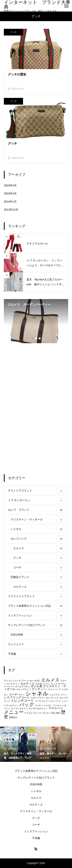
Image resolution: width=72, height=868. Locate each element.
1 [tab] (33, 338)
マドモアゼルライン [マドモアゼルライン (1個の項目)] (38, 708)
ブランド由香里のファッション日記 (36, 771)
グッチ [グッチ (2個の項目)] (36, 689)
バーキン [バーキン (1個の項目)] (39, 705)
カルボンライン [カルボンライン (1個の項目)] (43, 684)
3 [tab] (40, 338)
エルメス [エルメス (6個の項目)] (50, 680)
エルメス (36, 798)
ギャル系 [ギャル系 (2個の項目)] (36, 686)
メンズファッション (36, 831)
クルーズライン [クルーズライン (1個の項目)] (24, 689)
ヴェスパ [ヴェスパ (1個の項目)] (46, 713)
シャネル (36, 791)
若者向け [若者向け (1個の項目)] (13, 717)
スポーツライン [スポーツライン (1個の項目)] (38, 698)
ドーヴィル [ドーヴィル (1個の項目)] (40, 701)
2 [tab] (36, 338)
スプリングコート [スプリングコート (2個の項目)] (18, 698)
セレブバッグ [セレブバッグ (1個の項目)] (52, 698)
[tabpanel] (36, 321)
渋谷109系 (36, 784)
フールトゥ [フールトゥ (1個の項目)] (58, 705)
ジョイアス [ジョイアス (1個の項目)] (54, 695)
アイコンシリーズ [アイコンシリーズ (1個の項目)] (12, 681)
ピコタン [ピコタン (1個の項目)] (48, 705)
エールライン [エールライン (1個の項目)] (13, 684)
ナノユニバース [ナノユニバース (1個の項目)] (53, 701)
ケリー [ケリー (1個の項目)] (44, 689)
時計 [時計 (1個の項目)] (58, 713)
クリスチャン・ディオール (36, 811)
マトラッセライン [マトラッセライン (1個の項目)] (19, 708)
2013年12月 (11, 210)
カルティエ (36, 804)
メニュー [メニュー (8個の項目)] (14, 712)
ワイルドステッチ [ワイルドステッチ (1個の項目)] (33, 713)
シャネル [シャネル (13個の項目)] (37, 693)
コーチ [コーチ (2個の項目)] (13, 694)
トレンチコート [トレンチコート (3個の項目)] (22, 701)
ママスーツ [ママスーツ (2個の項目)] (56, 708)
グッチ (14, 32)
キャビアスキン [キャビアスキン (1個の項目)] (23, 686)
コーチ (36, 825)
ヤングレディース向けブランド (36, 778)
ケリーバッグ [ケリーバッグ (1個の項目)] (55, 689)
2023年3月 (10, 193)
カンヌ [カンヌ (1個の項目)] (54, 684)
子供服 (36, 838)
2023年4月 (10, 185)
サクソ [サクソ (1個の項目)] (21, 695)
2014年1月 (10, 202)
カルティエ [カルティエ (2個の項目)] (27, 684)
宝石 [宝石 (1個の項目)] (53, 713)
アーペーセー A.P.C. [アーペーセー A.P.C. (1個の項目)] (31, 681)
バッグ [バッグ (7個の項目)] (27, 705)
